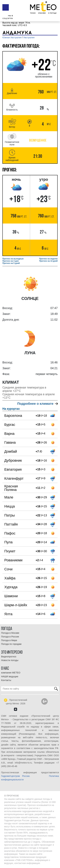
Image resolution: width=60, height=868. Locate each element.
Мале (9, 497)
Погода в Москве (10, 633)
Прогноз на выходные (13, 259)
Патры (10, 515)
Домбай (11, 451)
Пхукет (10, 551)
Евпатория (13, 469)
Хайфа (10, 578)
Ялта (8, 614)
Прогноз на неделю (48, 259)
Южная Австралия (12, 37)
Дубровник (13, 460)
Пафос (10, 533)
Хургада (11, 587)
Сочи (8, 569)
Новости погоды (10, 660)
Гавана (10, 442)
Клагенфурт (14, 478)
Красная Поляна (11, 488)
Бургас (10, 425)
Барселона (13, 416)
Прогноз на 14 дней (48, 261)
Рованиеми (13, 560)
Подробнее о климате (37, 404)
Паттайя (11, 524)
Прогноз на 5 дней (11, 263)
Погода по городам (11, 644)
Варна (9, 434)
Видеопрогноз (9, 657)
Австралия (29, 37)
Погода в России (10, 637)
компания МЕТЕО (11, 673)
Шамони (11, 596)
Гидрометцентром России (15, 776)
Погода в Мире (9, 640)
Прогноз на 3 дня (10, 261)
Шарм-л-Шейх (16, 605)
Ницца (10, 506)
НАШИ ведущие (10, 676)
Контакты (6, 680)
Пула (8, 542)
